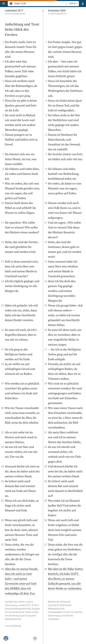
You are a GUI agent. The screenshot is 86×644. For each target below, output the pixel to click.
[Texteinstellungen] (83, 4)
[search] (40, 4)
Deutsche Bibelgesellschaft (16, 14)
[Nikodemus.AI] (6, 638)
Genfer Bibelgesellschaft (59, 14)
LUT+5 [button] (74, 4)
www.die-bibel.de (13, 626)
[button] (4, 4)
